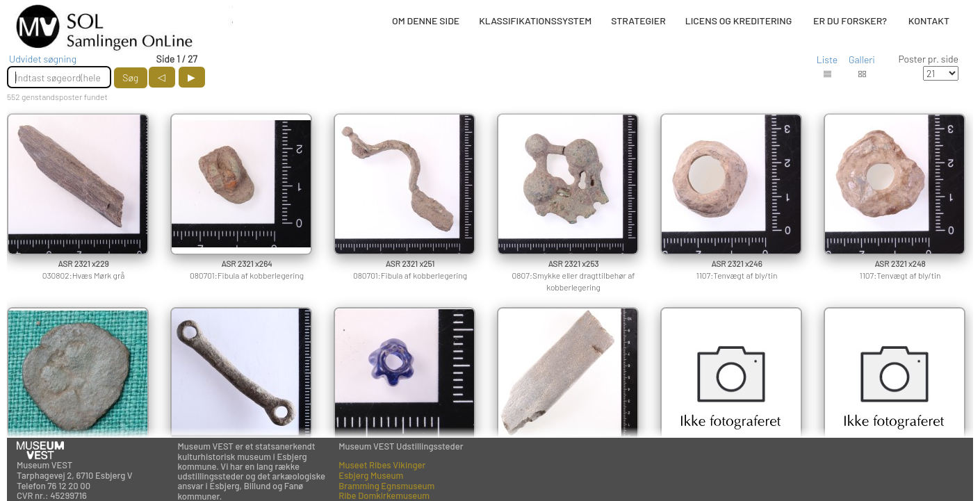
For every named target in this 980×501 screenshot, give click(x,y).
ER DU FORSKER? (850, 20)
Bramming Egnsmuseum (386, 486)
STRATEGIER (638, 20)
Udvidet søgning (43, 59)
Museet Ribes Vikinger (382, 465)
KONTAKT (929, 20)
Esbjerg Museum (371, 475)
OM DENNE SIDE (426, 20)
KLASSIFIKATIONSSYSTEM (535, 20)
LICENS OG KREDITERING (739, 20)
